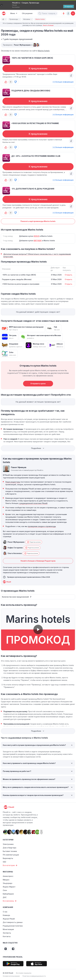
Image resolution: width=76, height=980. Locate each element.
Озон (5, 890)
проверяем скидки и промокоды (42, 526)
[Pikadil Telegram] (13, 949)
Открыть (68, 275)
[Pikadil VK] (6, 949)
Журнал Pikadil (9, 919)
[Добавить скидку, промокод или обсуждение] (73, 13)
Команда (6, 915)
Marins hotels (44, 51)
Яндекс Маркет (9, 887)
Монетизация (8, 929)
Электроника (8, 844)
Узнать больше (48, 25)
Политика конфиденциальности (34, 976)
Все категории (10, 865)
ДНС (5, 897)
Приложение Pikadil (13, 957)
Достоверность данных (13, 922)
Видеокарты (8, 858)
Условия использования (11, 976)
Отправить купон (38, 384)
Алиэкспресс (8, 876)
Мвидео (6, 880)
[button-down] (15, 82)
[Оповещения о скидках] (64, 13)
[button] (40, 13)
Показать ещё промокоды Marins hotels (38, 221)
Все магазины (10, 901)
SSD (4, 862)
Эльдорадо (8, 883)
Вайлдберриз (8, 894)
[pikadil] (3, 13)
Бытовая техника (10, 851)
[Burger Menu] (14, 13)
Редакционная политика (13, 926)
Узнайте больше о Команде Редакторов (38, 561)
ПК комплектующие (11, 855)
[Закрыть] (2, 5)
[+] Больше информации (63, 82)
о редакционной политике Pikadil (33, 503)
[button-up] (6, 82)
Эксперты (7, 933)
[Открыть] (69, 6)
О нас (5, 912)
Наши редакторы (13, 482)
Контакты (7, 936)
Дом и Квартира (9, 848)
